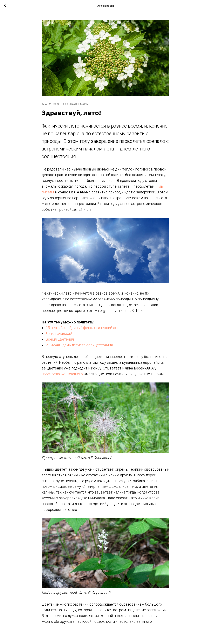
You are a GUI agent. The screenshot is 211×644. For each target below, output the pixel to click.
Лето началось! (59, 333)
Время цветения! (60, 339)
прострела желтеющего (62, 374)
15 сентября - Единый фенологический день (84, 328)
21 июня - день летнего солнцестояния (79, 345)
